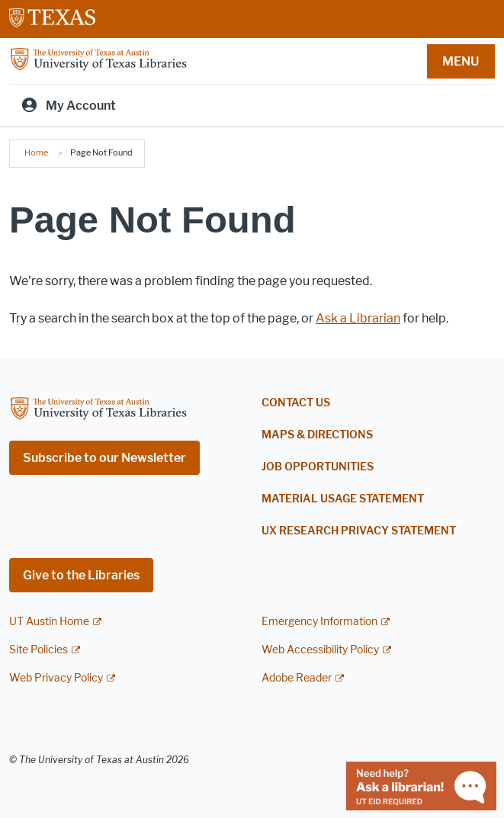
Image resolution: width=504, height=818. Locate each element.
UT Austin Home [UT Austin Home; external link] (49, 622)
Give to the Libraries (81, 575)
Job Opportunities (318, 467)
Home (36, 152)
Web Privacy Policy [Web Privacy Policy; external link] (56, 678)
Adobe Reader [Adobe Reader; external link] (297, 678)
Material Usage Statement (343, 499)
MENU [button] (461, 61)
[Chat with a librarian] (421, 785)
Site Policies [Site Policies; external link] (39, 650)
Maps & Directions (317, 435)
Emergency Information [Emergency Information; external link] (319, 622)
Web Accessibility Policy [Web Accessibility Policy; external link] (320, 650)
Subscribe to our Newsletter (104, 458)
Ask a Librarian (358, 318)
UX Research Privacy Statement (359, 531)
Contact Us (296, 403)
